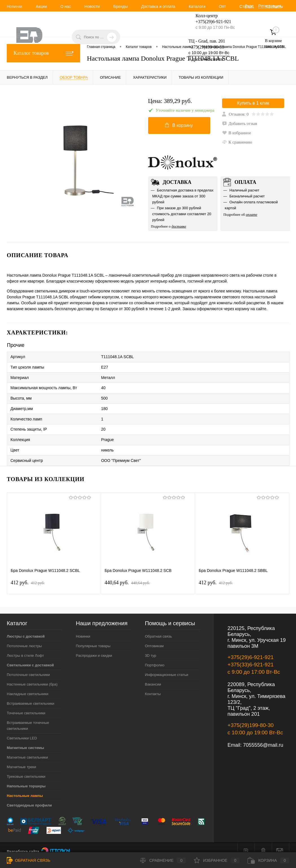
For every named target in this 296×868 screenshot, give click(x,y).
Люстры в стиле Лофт (25, 648)
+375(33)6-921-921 (250, 657)
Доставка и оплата (158, 6)
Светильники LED (22, 731)
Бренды (120, 6)
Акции (41, 6)
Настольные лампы (25, 788)
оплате (252, 215)
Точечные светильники (26, 705)
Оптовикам (154, 638)
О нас (66, 6)
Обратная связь (158, 629)
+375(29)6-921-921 (250, 650)
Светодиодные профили (29, 798)
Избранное (217, 860)
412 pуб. (28, 575)
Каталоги (197, 6)
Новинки (15, 6)
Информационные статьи (166, 667)
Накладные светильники (28, 686)
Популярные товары (93, 638)
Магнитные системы (25, 740)
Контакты (153, 686)
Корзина (268, 860)
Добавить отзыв (240, 124)
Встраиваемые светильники (30, 696)
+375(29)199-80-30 (206, 47)
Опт (222, 6)
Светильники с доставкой (30, 657)
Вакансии (153, 677)
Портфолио (154, 657)
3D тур (150, 648)
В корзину (179, 126)
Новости (92, 6)
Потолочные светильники (28, 667)
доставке (179, 227)
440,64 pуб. (127, 575)
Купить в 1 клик (253, 104)
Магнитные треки (21, 759)
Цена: (170, 101)
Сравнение (163, 860)
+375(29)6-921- (210, 22)
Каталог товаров (43, 53)
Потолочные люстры (24, 638)
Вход (249, 6)
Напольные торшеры (26, 778)
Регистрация (270, 6)
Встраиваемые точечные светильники (28, 718)
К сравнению (237, 143)
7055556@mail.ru (263, 737)
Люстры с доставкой (26, 629)
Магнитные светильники (27, 750)
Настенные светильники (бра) (32, 677)
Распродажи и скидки (94, 648)
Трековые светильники (26, 769)
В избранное (237, 134)
